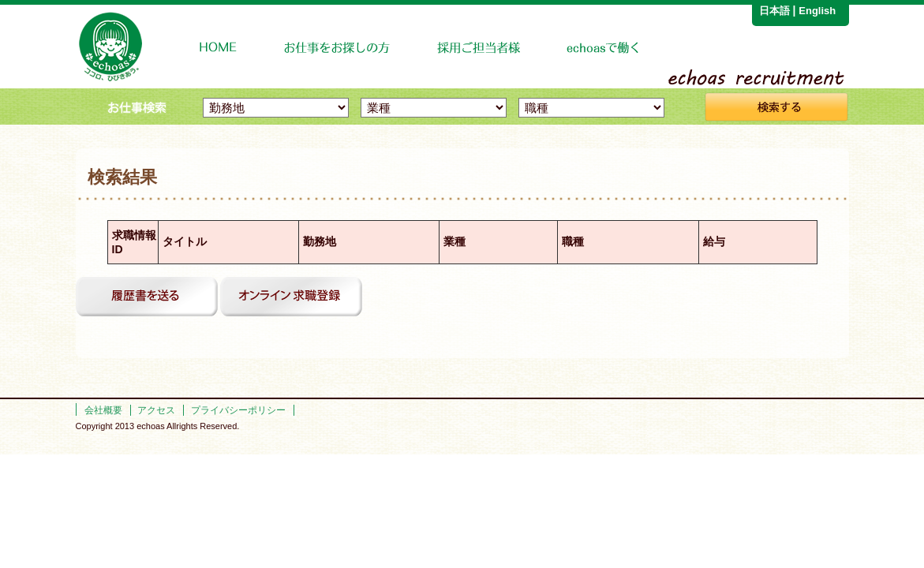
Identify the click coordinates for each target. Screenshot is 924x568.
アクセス (156, 410)
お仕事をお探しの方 (337, 48)
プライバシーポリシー (238, 410)
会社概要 (103, 410)
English (817, 11)
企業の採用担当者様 (479, 48)
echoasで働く (604, 48)
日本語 (774, 11)
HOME (219, 48)
